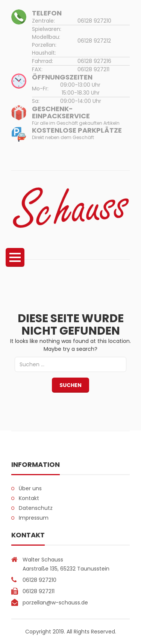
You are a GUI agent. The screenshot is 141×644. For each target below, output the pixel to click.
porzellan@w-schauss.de (55, 603)
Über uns (30, 488)
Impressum (34, 518)
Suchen (70, 385)
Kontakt (29, 498)
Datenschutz (36, 508)
